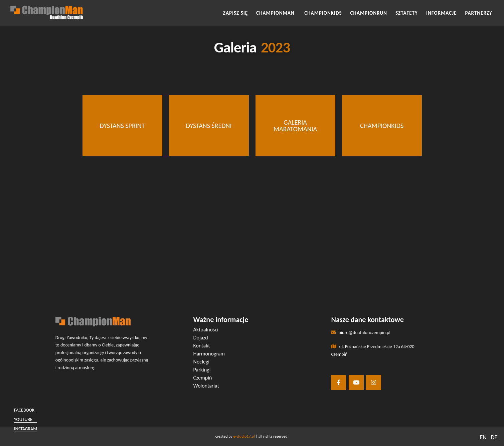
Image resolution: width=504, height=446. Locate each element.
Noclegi (201, 362)
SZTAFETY (407, 13)
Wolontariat (206, 386)
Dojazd (201, 338)
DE (494, 437)
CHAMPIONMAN (276, 13)
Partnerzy (479, 13)
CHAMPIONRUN (369, 13)
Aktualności (206, 330)
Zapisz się (235, 13)
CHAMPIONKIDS (323, 13)
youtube (23, 419)
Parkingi (202, 370)
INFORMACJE (442, 13)
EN (483, 437)
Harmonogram (209, 354)
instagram (26, 429)
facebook (24, 410)
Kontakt (202, 346)
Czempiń (203, 378)
